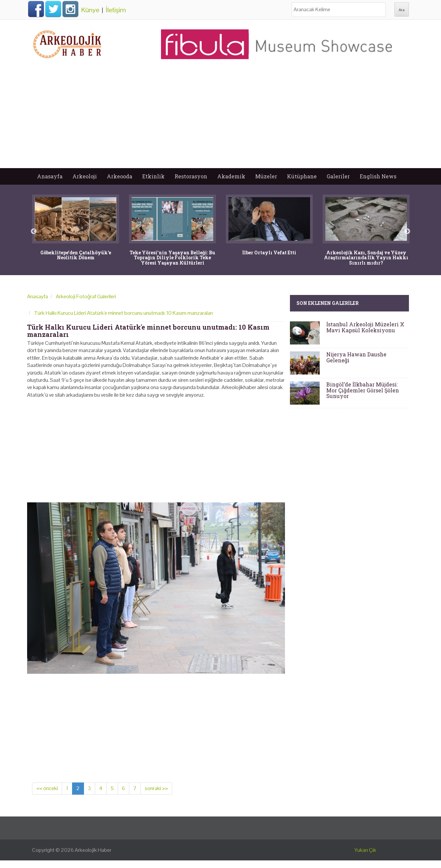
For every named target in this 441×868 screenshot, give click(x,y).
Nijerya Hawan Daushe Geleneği (356, 357)
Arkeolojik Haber (93, 850)
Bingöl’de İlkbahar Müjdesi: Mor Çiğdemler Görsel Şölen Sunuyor (363, 390)
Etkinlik (153, 176)
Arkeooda (120, 176)
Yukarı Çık (365, 850)
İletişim (116, 10)
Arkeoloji (85, 176)
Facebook (36, 9)
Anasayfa (50, 176)
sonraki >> (156, 788)
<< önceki (47, 788)
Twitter (53, 9)
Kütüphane (302, 176)
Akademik (231, 176)
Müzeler (266, 176)
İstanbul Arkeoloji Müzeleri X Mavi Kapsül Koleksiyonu (365, 327)
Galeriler (338, 176)
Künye (90, 10)
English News (378, 176)
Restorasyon (191, 176)
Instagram (70, 9)
